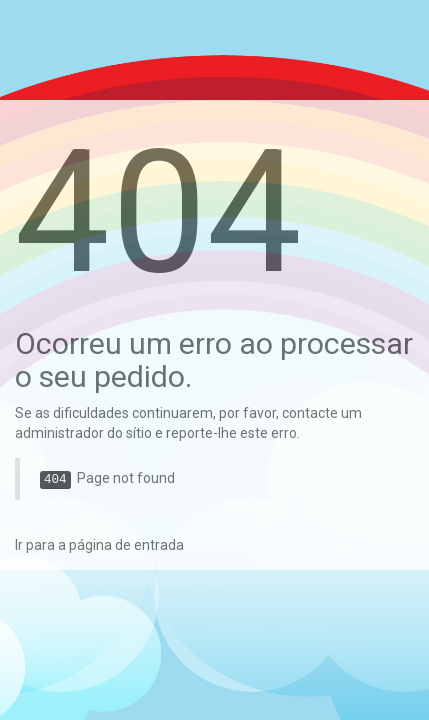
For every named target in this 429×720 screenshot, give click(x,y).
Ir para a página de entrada (99, 545)
